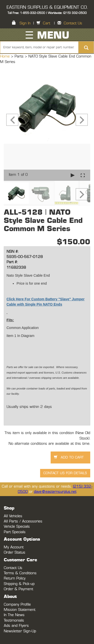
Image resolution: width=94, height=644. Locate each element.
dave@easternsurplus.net (55, 492)
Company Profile (17, 605)
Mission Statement (20, 610)
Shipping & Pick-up (19, 584)
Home (6, 56)
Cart (46, 23)
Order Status (15, 552)
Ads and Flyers (16, 626)
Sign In (25, 23)
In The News (14, 615)
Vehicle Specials (17, 527)
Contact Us (73, 23)
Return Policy (15, 578)
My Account (14, 547)
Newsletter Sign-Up (20, 631)
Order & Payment (18, 589)
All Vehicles (13, 516)
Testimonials (14, 620)
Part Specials (15, 532)
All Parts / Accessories (23, 521)
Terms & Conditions (20, 573)
